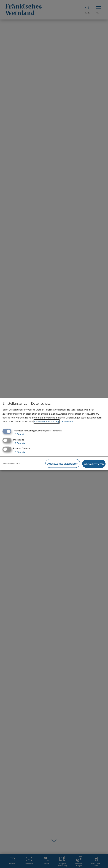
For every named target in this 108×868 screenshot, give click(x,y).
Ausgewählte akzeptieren (62, 463)
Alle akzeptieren (94, 463)
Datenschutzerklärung (47, 422)
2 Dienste (19, 443)
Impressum (67, 422)
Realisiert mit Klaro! (11, 463)
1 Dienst (19, 434)
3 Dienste (19, 452)
